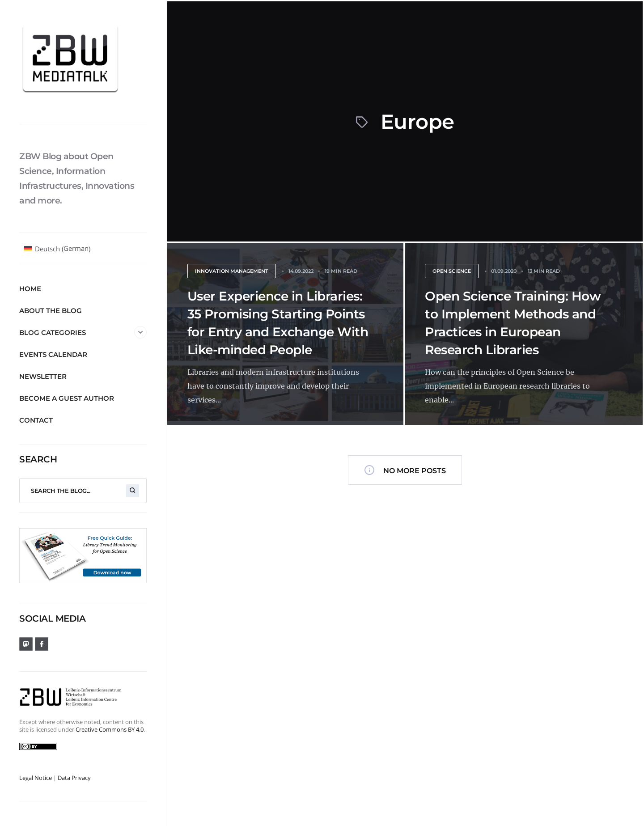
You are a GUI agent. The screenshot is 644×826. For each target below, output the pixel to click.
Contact (36, 420)
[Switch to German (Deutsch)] (57, 249)
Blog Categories (83, 332)
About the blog (51, 311)
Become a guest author (67, 398)
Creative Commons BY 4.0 (110, 729)
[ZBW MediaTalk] (83, 62)
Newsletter (43, 376)
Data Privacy (74, 778)
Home (30, 289)
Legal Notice (36, 778)
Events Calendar (53, 354)
